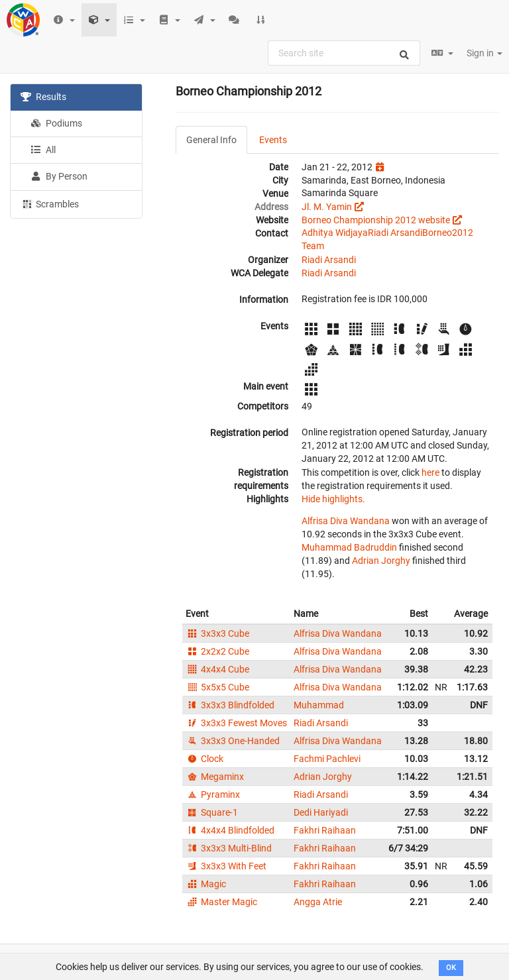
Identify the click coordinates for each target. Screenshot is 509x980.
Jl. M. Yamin (327, 207)
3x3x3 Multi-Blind (229, 848)
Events (273, 140)
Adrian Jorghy (381, 561)
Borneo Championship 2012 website (376, 220)
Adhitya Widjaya (335, 233)
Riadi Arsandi (395, 233)
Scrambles (50, 203)
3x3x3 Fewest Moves (236, 723)
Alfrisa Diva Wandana (346, 521)
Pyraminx (213, 794)
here (430, 472)
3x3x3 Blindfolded (230, 705)
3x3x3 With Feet (226, 866)
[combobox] (344, 53)
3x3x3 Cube (217, 633)
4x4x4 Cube (217, 669)
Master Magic (221, 902)
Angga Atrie (318, 902)
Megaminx (215, 777)
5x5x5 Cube (217, 687)
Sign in (484, 53)
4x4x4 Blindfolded (230, 830)
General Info (211, 140)
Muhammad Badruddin (349, 547)
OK (451, 968)
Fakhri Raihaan (325, 830)
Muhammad (319, 705)
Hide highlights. (333, 499)
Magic (206, 884)
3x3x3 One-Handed (233, 741)
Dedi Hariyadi (321, 812)
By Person (59, 176)
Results (43, 97)
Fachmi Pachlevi (327, 759)
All (43, 150)
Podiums (56, 123)
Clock (204, 759)
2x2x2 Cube (217, 651)
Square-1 (212, 812)
